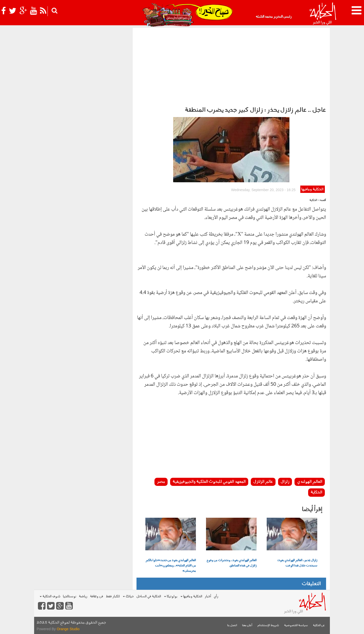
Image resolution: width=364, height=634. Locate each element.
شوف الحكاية (50, 596)
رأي (216, 596)
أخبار (208, 596)
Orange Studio (68, 629)
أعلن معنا (247, 626)
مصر (161, 482)
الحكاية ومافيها (312, 189)
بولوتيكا (171, 596)
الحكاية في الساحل (149, 596)
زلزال (285, 482)
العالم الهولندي (310, 482)
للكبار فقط (113, 596)
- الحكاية (314, 200)
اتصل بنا (232, 626)
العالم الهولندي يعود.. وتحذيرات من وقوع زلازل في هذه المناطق (232, 563)
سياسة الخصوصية (296, 626)
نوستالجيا (70, 596)
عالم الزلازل (263, 482)
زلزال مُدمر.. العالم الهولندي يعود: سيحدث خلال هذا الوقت (297, 563)
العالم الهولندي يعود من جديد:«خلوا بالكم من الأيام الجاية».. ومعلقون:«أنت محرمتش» (171, 566)
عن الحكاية (319, 626)
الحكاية (316, 492)
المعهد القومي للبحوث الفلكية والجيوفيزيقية (209, 482)
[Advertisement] (231, 66)
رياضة (83, 596)
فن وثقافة (97, 596)
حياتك (128, 596)
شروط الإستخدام (268, 626)
